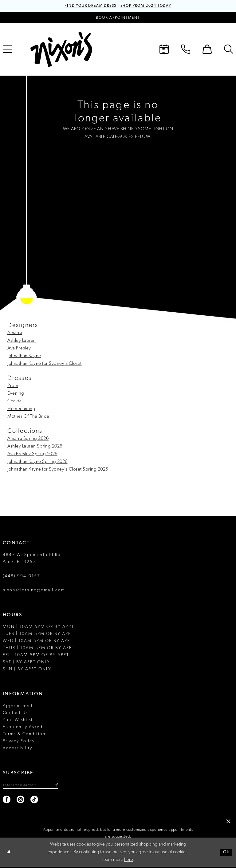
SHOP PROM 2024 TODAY (150, 6)
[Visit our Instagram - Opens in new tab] (21, 801)
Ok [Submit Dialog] (226, 853)
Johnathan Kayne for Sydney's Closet (45, 364)
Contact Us (15, 713)
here (129, 861)
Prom (13, 386)
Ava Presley (19, 349)
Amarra (15, 333)
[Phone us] (186, 49)
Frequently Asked (23, 727)
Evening (16, 394)
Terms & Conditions (25, 734)
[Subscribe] (62, 786)
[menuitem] (164, 49)
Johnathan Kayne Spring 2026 (37, 462)
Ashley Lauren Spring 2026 (35, 447)
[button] (207, 49)
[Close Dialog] (9, 853)
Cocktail (16, 402)
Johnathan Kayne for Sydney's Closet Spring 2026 (58, 470)
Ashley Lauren (22, 341)
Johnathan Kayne (24, 356)
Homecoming (21, 409)
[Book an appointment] (118, 18)
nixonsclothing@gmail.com (34, 591)
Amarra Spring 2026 (28, 439)
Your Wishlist (18, 720)
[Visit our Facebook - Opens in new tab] (7, 801)
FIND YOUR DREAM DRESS (87, 6)
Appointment (18, 706)
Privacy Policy (19, 742)
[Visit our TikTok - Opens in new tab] (35, 801)
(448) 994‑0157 (22, 576)
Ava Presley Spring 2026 (32, 454)
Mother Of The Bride (28, 417)
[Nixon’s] (61, 49)
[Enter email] (33, 786)
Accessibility (18, 749)
